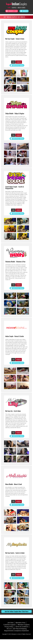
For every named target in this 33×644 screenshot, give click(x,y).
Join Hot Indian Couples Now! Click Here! (17, 616)
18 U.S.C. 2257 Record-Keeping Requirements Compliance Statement (16, 634)
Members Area (20, 627)
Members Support (24, 629)
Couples (14, 8)
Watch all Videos (17, 67)
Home (8, 8)
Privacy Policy (9, 631)
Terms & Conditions (22, 631)
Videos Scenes (22, 8)
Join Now (25, 12)
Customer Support (9, 629)
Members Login (11, 12)
